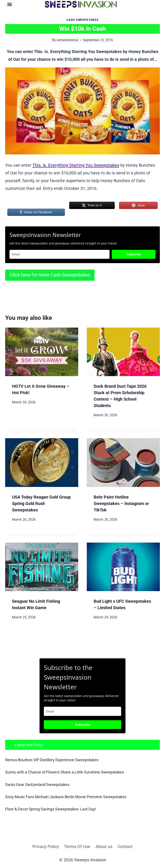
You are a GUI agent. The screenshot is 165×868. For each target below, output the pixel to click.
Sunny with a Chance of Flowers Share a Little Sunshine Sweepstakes (65, 772)
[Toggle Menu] (10, 4)
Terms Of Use (77, 847)
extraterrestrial (68, 40)
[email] (82, 711)
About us (104, 847)
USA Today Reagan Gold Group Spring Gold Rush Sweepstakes (41, 503)
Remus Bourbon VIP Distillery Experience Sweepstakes (52, 760)
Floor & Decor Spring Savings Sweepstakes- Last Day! (51, 809)
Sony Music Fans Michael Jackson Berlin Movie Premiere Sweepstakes (66, 797)
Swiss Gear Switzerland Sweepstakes (37, 785)
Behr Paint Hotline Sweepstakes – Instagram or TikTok (121, 503)
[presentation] (42, 352)
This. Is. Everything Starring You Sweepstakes (76, 165)
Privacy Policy (46, 847)
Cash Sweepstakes (82, 20)
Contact (125, 847)
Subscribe (134, 254)
